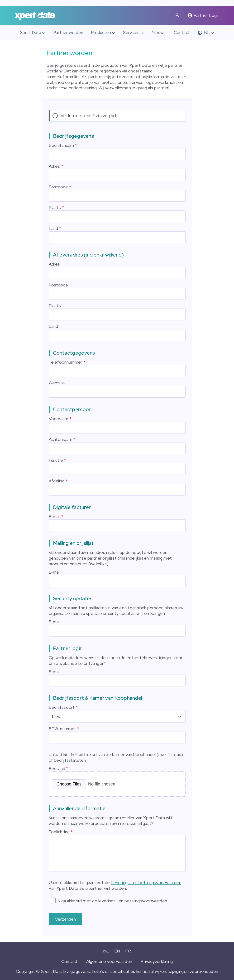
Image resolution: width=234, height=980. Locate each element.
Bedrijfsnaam (61, 145)
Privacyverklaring (157, 961)
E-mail (55, 516)
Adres (54, 166)
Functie (56, 460)
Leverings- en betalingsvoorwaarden (146, 882)
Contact (182, 32)
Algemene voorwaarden (109, 961)
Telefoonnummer (66, 362)
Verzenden (65, 918)
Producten (101, 32)
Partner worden (68, 32)
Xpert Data (31, 32)
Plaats (55, 207)
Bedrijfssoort (62, 707)
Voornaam (59, 419)
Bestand (57, 768)
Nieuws (159, 32)
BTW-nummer (62, 728)
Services (131, 32)
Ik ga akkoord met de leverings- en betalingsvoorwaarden (112, 900)
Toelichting (59, 831)
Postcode (58, 187)
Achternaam (60, 439)
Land (53, 228)
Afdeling (57, 481)
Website (57, 383)
